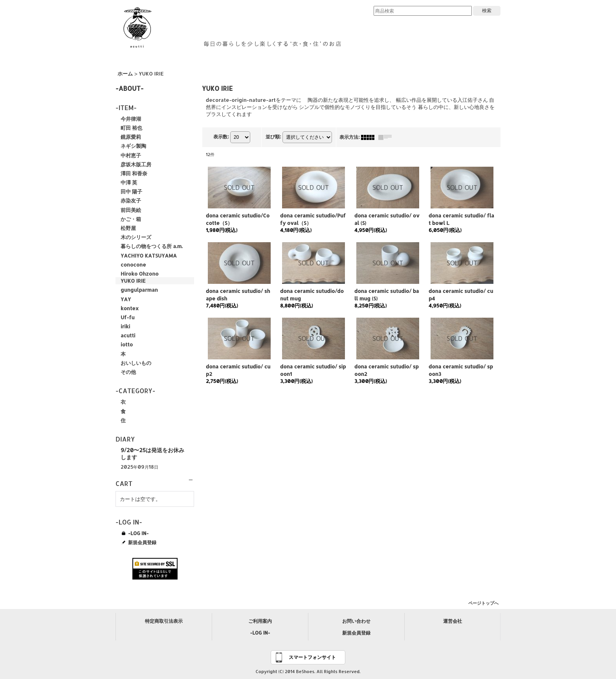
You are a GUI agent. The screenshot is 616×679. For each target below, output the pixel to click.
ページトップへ (483, 603)
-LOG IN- (138, 533)
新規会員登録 (142, 542)
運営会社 (453, 621)
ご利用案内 (260, 621)
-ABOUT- (130, 88)
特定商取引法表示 (164, 621)
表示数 (221, 137)
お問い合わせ (356, 621)
